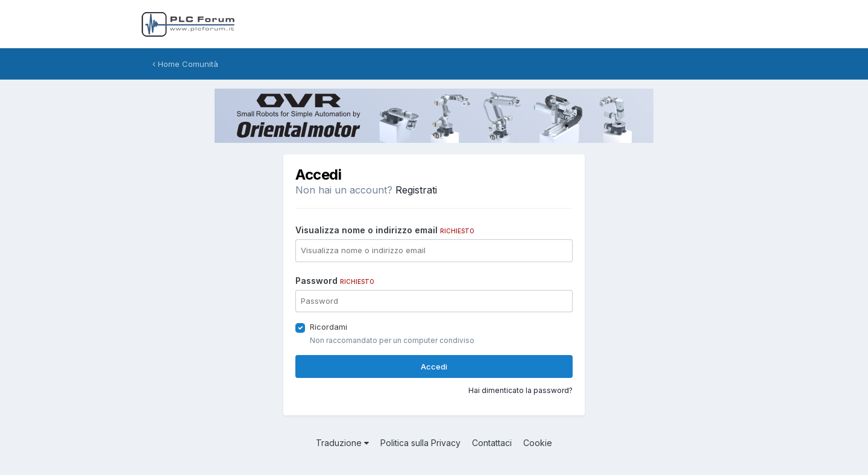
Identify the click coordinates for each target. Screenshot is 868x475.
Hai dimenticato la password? (520, 390)
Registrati (416, 190)
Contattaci (492, 443)
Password (335, 281)
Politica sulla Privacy (420, 443)
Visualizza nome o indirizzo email (385, 230)
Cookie (538, 443)
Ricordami (329, 327)
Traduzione (342, 443)
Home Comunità (185, 64)
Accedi (434, 366)
